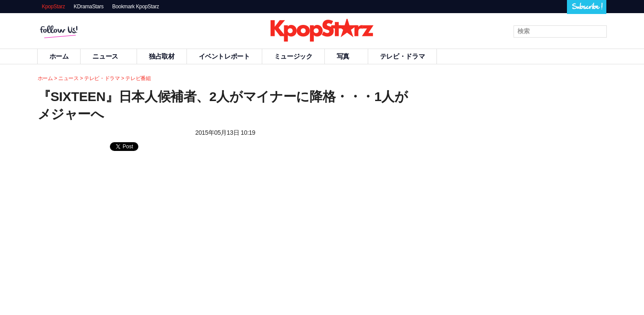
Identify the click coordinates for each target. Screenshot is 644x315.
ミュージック (293, 56)
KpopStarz (54, 7)
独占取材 (162, 56)
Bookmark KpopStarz (135, 7)
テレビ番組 (138, 78)
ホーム (59, 56)
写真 (346, 56)
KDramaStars (88, 7)
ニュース (109, 56)
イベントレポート (224, 56)
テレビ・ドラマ (402, 56)
